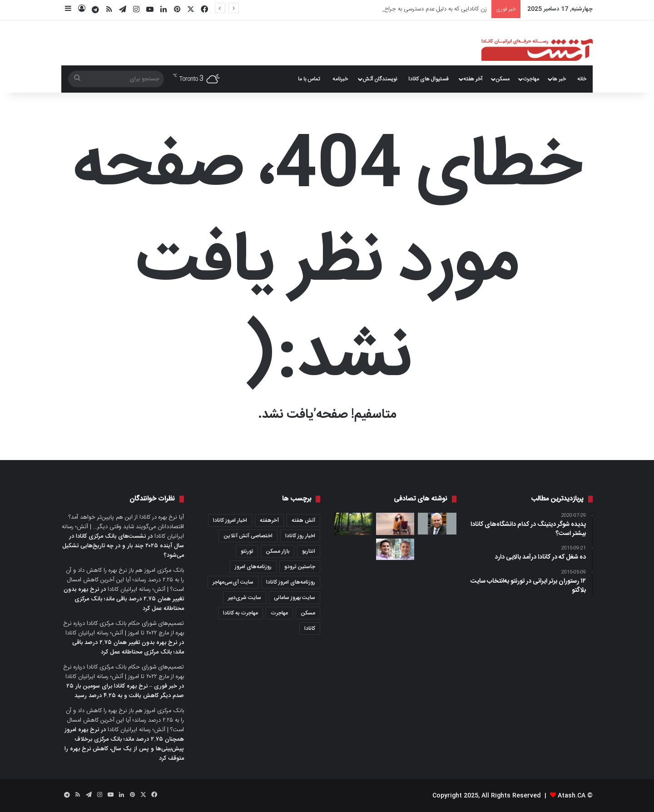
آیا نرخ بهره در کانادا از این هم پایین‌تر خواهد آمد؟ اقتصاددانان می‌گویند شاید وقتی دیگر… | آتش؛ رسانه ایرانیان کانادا (123, 527)
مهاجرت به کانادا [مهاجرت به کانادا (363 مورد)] (240, 613)
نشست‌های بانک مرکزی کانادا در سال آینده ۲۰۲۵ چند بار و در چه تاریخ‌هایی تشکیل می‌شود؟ (123, 546)
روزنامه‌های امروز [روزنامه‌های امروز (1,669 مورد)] (253, 567)
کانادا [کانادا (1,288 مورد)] (310, 629)
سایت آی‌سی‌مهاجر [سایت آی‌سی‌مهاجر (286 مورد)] (233, 582)
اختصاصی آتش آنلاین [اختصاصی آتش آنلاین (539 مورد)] (248, 536)
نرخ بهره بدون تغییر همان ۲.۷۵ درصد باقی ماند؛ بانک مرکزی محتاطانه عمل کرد (124, 599)
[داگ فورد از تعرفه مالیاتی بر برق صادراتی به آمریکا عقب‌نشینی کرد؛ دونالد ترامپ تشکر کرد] (437, 524)
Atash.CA (572, 796)
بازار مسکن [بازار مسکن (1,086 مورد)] (277, 551)
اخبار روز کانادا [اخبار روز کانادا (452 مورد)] (300, 536)
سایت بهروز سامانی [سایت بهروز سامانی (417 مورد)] (295, 598)
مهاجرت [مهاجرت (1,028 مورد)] (279, 613)
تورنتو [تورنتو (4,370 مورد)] (247, 551)
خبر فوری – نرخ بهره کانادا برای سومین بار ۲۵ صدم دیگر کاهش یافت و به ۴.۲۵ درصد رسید (125, 691)
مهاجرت (531, 79)
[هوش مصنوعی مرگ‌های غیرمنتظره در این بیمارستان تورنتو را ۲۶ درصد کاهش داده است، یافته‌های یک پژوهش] (395, 550)
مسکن (503, 79)
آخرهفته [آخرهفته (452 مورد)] (269, 520)
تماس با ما (309, 79)
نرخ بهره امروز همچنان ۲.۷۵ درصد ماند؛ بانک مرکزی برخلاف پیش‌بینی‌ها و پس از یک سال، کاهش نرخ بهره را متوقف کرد (124, 744)
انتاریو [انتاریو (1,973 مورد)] (309, 551)
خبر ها (559, 79)
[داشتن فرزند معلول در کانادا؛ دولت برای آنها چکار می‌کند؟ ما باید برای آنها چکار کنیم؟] (395, 524)
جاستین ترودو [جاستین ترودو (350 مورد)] (300, 567)
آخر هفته (473, 79)
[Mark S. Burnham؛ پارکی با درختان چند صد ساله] (353, 524)
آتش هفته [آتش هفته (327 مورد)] (303, 520)
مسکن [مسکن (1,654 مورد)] (308, 613)
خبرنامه (340, 79)
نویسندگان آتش (380, 79)
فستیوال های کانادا (429, 79)
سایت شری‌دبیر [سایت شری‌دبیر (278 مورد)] (245, 598)
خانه (582, 79)
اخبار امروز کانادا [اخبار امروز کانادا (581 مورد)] (230, 520)
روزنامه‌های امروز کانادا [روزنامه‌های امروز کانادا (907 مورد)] (291, 582)
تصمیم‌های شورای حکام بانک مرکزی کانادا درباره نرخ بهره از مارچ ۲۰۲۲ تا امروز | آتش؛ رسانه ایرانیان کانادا (124, 628)
